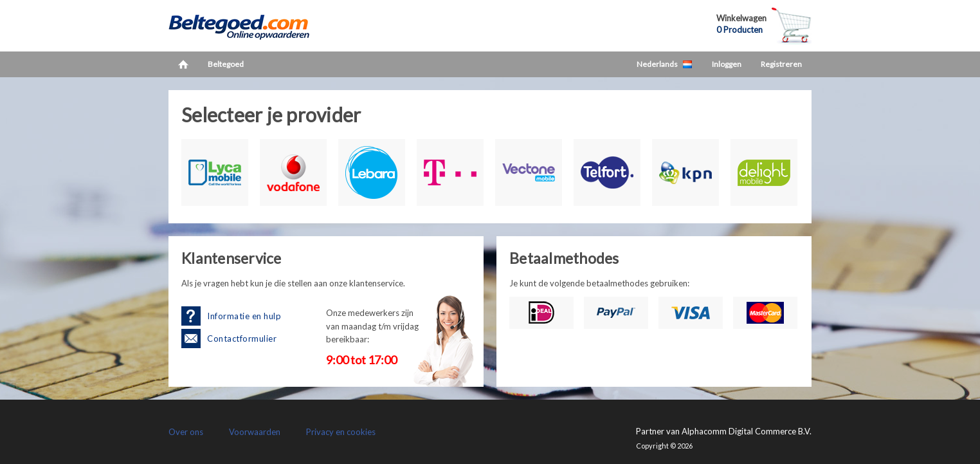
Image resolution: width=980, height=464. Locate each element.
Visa (691, 313)
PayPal (616, 313)
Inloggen (727, 64)
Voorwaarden (255, 432)
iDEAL (541, 313)
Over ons (186, 432)
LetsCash (252, 26)
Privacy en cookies (341, 432)
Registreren (781, 64)
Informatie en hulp (244, 316)
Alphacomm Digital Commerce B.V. (747, 431)
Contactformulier (242, 339)
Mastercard (765, 313)
